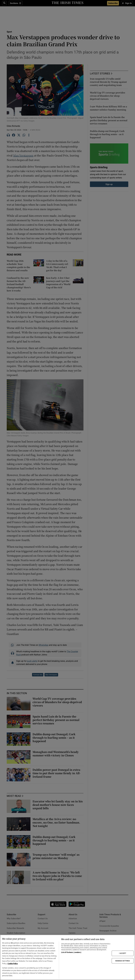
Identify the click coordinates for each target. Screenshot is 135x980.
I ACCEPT (123, 953)
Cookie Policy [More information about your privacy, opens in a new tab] (13, 964)
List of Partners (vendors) (71, 952)
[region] (67, 957)
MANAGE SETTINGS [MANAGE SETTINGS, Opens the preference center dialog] (123, 961)
